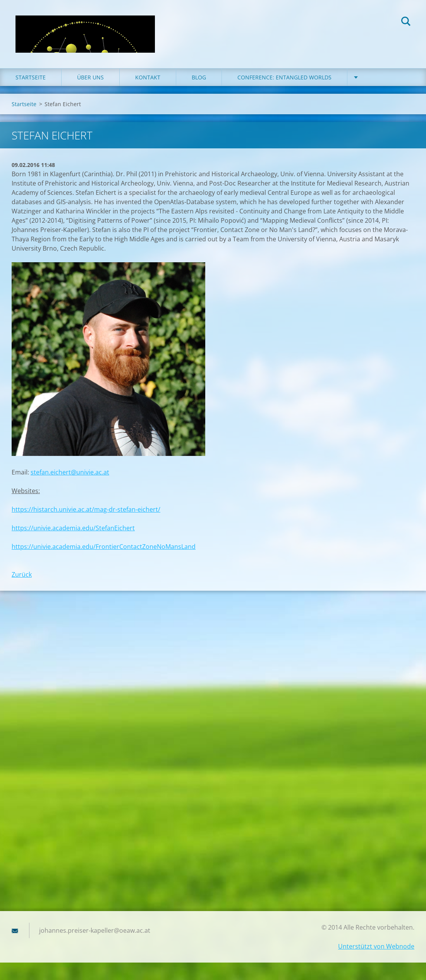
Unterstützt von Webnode (376, 946)
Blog (199, 77)
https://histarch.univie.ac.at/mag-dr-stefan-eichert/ (86, 509)
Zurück (22, 574)
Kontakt (148, 77)
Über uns (90, 77)
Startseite (31, 77)
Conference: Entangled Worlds (284, 77)
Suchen (406, 22)
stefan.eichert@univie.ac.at (70, 472)
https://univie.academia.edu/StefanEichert (73, 528)
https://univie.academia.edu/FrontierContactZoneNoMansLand (104, 547)
